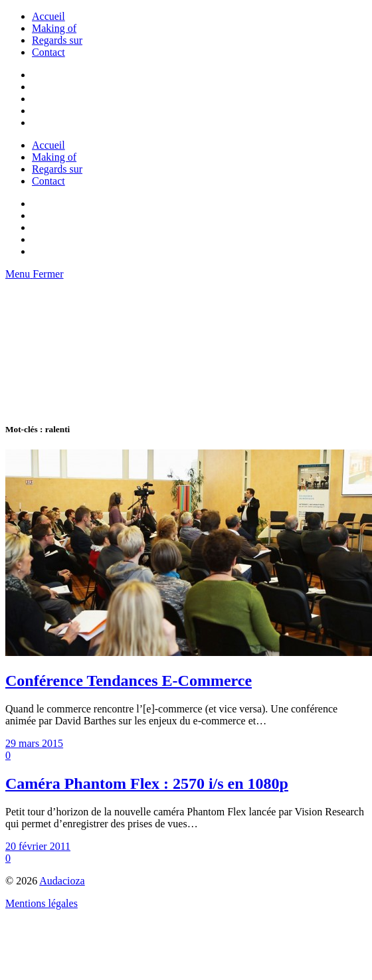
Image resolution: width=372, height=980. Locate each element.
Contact (48, 52)
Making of (54, 28)
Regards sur (57, 40)
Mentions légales (42, 903)
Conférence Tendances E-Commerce (129, 681)
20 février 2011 (38, 846)
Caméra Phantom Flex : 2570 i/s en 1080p (147, 783)
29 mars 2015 (34, 743)
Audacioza (62, 881)
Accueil (48, 16)
